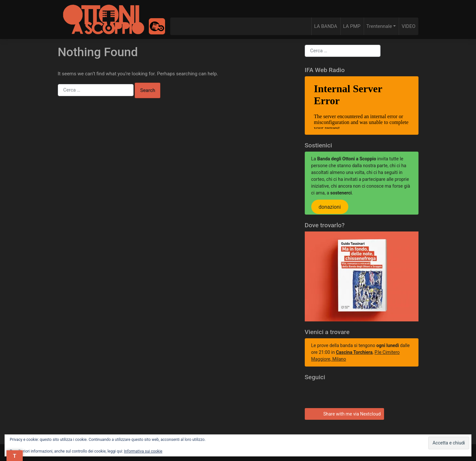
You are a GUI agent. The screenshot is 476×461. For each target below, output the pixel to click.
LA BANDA (326, 26)
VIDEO (408, 26)
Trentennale (379, 26)
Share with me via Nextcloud (343, 413)
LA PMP (352, 26)
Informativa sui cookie (143, 451)
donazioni (329, 207)
